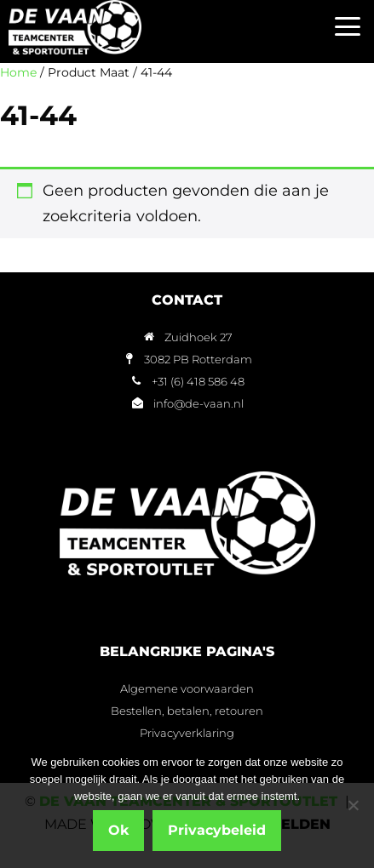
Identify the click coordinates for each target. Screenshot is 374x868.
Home (18, 72)
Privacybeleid (217, 830)
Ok (118, 830)
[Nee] (353, 805)
